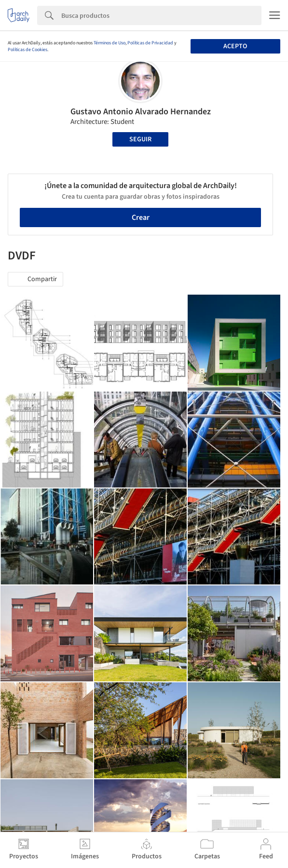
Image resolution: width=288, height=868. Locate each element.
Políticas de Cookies (27, 50)
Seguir (140, 139)
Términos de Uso (110, 43)
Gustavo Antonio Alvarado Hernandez (141, 112)
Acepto (235, 46)
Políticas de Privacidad (150, 43)
